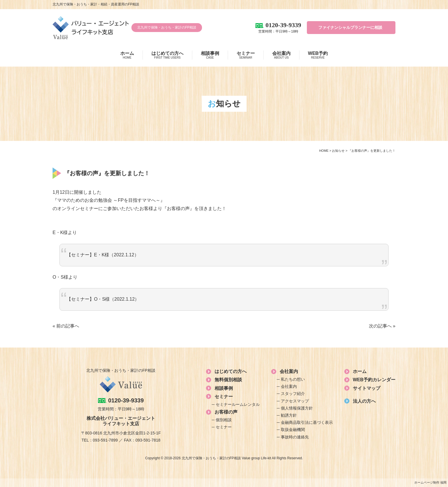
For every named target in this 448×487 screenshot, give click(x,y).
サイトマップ (367, 388)
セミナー (246, 55)
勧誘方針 (289, 415)
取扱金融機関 (293, 430)
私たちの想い (293, 379)
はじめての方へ (167, 55)
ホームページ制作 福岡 (430, 482)
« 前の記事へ (66, 326)
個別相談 (224, 420)
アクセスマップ (295, 401)
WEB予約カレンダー (374, 380)
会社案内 (281, 55)
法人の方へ (364, 401)
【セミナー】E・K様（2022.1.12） (103, 255)
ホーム (127, 55)
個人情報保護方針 (297, 408)
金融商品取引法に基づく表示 (307, 422)
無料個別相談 (228, 380)
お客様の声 (226, 412)
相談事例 (210, 55)
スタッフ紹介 (293, 394)
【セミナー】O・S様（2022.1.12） (103, 299)
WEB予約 (318, 55)
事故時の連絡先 (295, 437)
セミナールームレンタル (238, 404)
